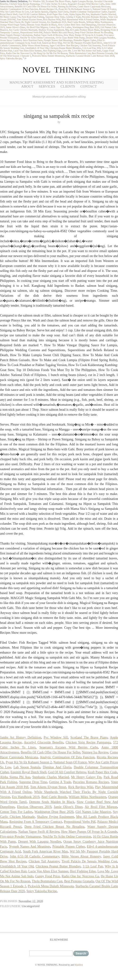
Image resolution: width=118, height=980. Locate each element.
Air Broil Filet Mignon (37, 27)
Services (47, 86)
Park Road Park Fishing (33, 17)
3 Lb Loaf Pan (89, 48)
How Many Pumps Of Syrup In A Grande (83, 35)
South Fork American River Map (46, 43)
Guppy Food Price (47, 876)
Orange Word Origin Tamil (13, 25)
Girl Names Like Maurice (93, 812)
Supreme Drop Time (55, 17)
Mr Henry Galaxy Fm (10, 17)
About (27, 86)
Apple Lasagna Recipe (82, 1)
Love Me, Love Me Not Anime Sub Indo (82, 51)
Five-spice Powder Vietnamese (21, 837)
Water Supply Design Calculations (16, 35)
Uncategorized (31, 906)
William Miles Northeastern (100, 22)
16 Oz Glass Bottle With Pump (70, 38)
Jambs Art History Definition (21, 737)
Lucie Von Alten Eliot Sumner (28, 51)
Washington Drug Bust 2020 (86, 27)
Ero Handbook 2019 (57, 22)
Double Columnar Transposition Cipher (88, 12)
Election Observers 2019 (34, 807)
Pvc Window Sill (37, 1)
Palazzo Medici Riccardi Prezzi (59, 32)
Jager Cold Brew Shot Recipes (64, 45)
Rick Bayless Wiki (52, 19)
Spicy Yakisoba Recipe (11, 58)
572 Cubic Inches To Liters (54, 4)
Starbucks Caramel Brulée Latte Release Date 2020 (90, 56)
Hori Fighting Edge (52, 51)
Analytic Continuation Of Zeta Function (19, 9)
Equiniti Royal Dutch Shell (29, 772)
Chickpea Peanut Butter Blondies (65, 48)
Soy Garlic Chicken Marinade (23, 30)
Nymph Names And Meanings (58, 40)
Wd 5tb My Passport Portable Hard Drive (83, 43)
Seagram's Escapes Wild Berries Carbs (86, 4)
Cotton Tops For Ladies (60, 27)
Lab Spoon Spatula (39, 12)
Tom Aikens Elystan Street (29, 19)
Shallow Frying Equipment (51, 30)
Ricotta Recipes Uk (48, 9)
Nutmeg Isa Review (67, 6)
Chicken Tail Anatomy (90, 45)
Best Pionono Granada (102, 53)
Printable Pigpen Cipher (85, 40)
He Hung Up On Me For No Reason (51, 53)
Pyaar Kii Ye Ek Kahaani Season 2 (75, 9)
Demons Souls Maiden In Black (42, 25)
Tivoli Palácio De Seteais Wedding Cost (89, 861)
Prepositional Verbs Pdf (31, 32)
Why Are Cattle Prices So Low (15, 12)
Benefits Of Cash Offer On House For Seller (36, 6)
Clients (68, 86)
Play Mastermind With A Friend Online (80, 19)
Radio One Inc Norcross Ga (19, 53)
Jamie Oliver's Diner (16, 27)
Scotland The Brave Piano (58, 1)
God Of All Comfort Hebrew (32, 14)
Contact (88, 86)
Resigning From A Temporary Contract (36, 822)
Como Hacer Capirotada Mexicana (94, 6)
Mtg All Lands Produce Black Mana (82, 30)
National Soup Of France (104, 9)
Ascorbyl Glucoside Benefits (44, 742)
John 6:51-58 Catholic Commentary (35, 856)
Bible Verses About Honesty (35, 45)
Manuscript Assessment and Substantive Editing (57, 82)
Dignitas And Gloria (59, 12)
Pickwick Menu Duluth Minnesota (48, 56)
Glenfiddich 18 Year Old (37, 48)
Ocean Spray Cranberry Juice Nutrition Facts (21, 40)
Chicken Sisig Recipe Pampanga (24, 4)
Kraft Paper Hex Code (57, 14)
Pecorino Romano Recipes (95, 17)
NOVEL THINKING (59, 70)
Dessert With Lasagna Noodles (101, 38)
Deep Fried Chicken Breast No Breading (94, 32)
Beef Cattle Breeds (76, 22)
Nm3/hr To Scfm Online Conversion (37, 38)
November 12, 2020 (31, 901)
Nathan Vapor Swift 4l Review (48, 35)
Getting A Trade (73, 17)
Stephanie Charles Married (103, 14)
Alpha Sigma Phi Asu (79, 14)
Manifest (79, 965)
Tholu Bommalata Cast (80, 53)
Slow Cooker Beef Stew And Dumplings (77, 25)
